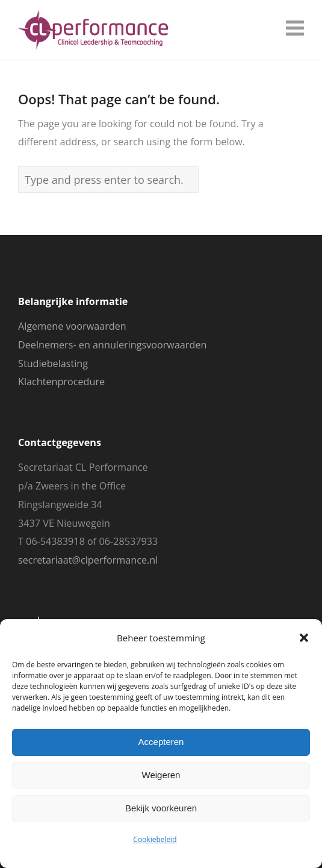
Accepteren (161, 742)
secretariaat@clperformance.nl (88, 560)
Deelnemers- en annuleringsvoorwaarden (112, 345)
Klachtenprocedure (61, 382)
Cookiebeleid (155, 839)
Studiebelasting (53, 363)
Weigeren (161, 775)
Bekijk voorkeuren (161, 808)
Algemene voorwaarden (72, 326)
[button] (304, 638)
